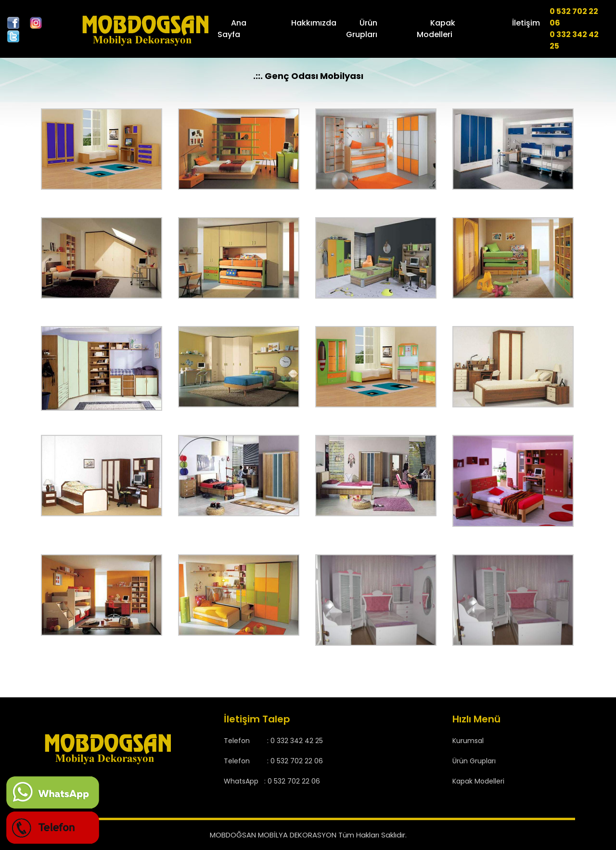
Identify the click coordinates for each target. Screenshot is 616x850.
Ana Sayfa (236, 29)
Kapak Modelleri (438, 29)
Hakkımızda (315, 23)
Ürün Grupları (365, 29)
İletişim (525, 23)
